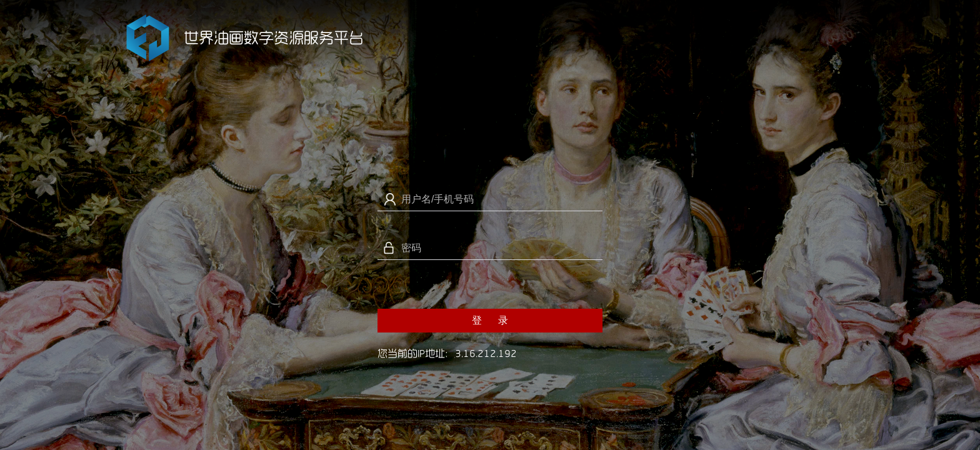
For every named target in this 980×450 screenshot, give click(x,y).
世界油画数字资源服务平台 (274, 37)
